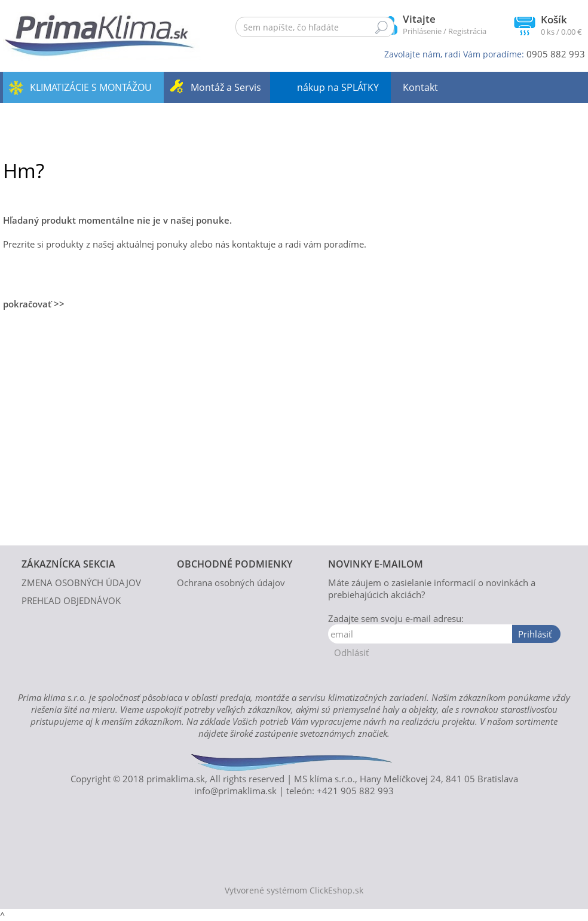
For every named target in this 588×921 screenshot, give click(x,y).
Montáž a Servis (226, 87)
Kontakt (420, 87)
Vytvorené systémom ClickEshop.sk (294, 890)
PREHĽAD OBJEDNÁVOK (71, 600)
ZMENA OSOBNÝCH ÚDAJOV (81, 583)
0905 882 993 (556, 54)
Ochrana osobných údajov (231, 583)
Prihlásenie (422, 31)
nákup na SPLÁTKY (338, 87)
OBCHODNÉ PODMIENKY (235, 564)
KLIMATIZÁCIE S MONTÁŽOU (91, 87)
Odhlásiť (351, 652)
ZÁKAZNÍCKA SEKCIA (68, 564)
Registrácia (467, 31)
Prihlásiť (535, 634)
